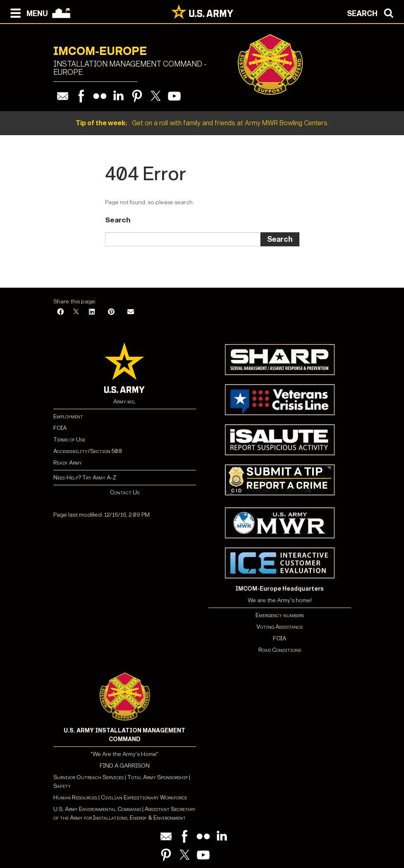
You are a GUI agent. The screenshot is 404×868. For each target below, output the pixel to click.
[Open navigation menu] (27, 12)
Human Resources (75, 798)
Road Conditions (280, 650)
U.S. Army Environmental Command (97, 809)
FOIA (60, 428)
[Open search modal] (372, 12)
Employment (68, 416)
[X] (76, 312)
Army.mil (124, 402)
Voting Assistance (280, 627)
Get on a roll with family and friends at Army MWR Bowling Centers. (202, 123)
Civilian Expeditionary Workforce (144, 798)
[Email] (131, 312)
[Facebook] (60, 312)
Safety (62, 786)
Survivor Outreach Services (88, 777)
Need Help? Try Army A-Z (85, 478)
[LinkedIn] (92, 312)
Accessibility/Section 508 (87, 451)
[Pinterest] (111, 312)
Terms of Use (69, 440)
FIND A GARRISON (125, 766)
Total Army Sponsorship (158, 777)
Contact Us (125, 492)
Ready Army (68, 463)
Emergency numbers (280, 615)
